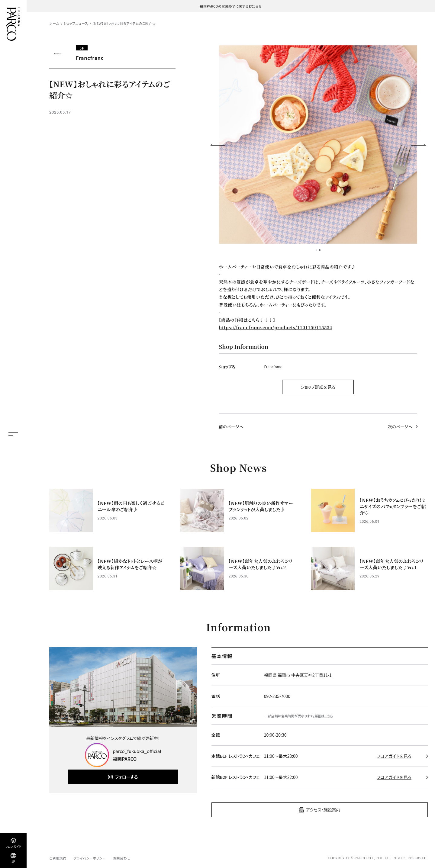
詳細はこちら (324, 716)
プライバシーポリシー (90, 858)
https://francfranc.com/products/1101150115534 (276, 327)
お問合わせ (122, 858)
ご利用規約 (58, 858)
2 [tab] (320, 250)
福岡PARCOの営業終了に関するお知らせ (231, 6)
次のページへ (400, 427)
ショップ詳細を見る (318, 387)
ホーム (54, 23)
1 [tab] (316, 250)
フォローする (126, 777)
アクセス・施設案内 (323, 810)
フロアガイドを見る (394, 756)
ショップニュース (76, 23)
